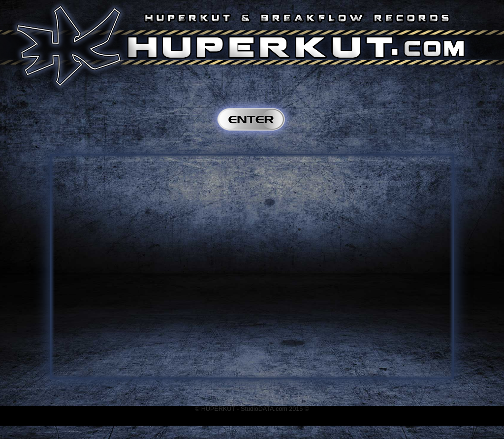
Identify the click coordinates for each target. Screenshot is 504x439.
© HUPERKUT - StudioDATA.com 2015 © (252, 409)
